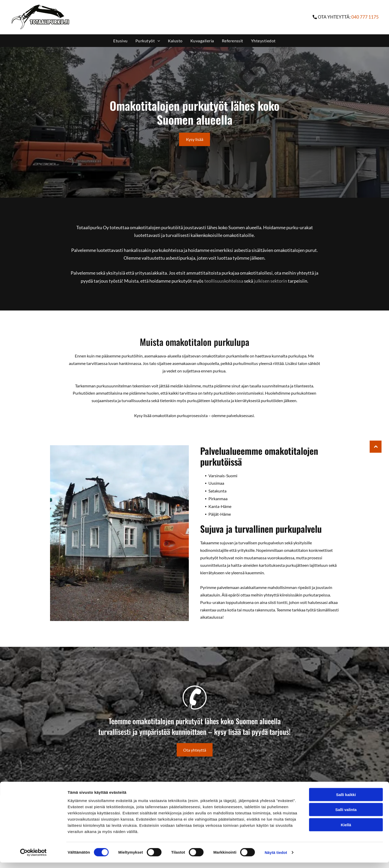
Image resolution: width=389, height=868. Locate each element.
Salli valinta (346, 815)
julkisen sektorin (270, 281)
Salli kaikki (346, 800)
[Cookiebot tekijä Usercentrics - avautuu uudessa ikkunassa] (33, 858)
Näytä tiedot (276, 858)
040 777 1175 (365, 17)
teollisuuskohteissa (224, 281)
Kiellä (346, 830)
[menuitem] (120, 41)
